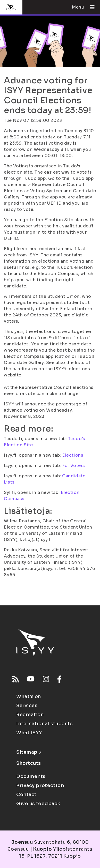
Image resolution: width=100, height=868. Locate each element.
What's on (29, 696)
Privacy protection (40, 785)
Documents (31, 776)
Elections (73, 455)
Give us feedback (38, 804)
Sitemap (29, 752)
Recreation (30, 715)
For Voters (74, 466)
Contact (26, 795)
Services (27, 706)
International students (44, 724)
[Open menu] (90, 7)
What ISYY (29, 733)
